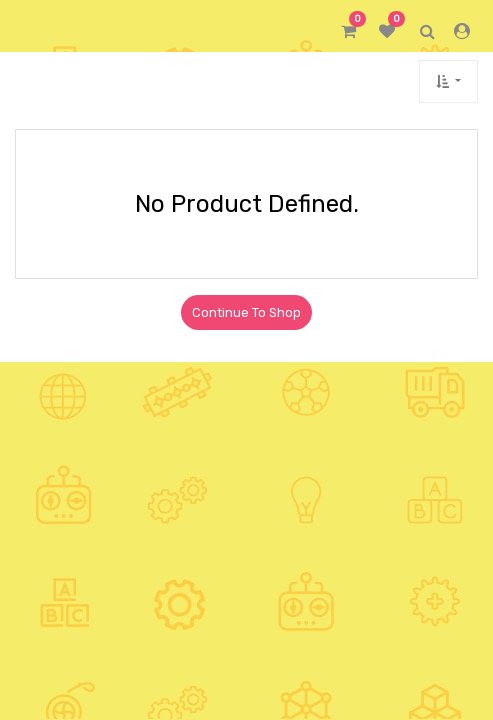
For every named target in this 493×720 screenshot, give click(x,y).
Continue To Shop (246, 312)
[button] (448, 81)
